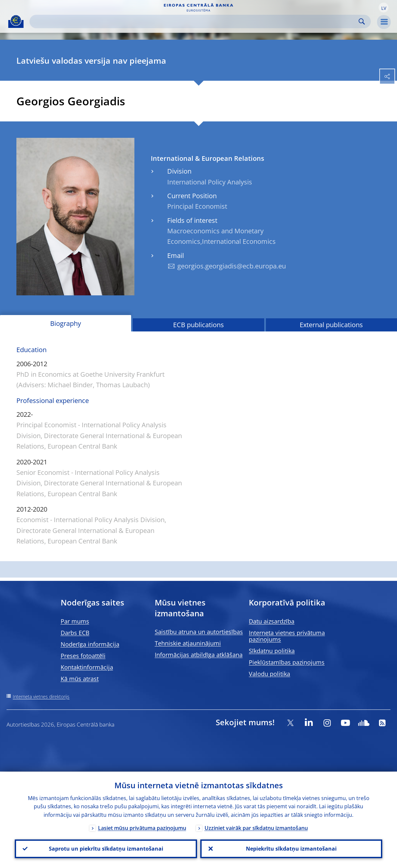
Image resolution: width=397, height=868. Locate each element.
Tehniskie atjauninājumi (188, 643)
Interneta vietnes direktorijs (41, 697)
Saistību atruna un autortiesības (199, 632)
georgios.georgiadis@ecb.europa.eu (232, 266)
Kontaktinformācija (87, 667)
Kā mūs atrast (80, 679)
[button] (384, 8)
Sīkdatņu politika (272, 651)
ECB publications (198, 325)
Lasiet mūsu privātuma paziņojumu (142, 828)
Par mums (75, 621)
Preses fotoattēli (83, 656)
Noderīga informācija (90, 644)
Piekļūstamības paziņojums (287, 662)
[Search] (195, 21)
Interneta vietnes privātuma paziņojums (287, 636)
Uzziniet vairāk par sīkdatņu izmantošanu (256, 828)
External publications (331, 325)
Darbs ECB (75, 633)
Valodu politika (269, 674)
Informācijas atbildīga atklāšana (199, 655)
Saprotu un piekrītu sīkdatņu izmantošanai (106, 849)
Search (362, 21)
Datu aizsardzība (272, 621)
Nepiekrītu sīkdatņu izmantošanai (291, 849)
